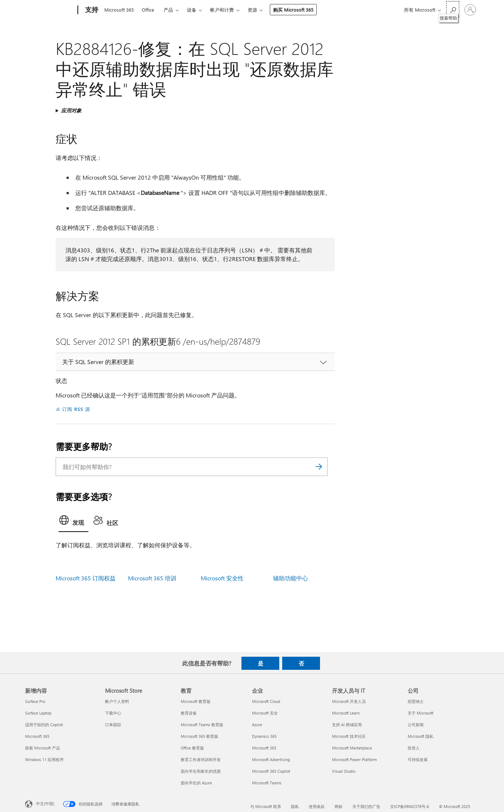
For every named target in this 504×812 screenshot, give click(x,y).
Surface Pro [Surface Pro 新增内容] (35, 701)
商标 (339, 806)
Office (148, 10)
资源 (252, 10)
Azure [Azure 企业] (257, 725)
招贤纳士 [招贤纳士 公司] (416, 701)
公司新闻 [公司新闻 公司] (416, 725)
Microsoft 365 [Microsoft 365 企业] (264, 748)
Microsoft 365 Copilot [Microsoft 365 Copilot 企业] (271, 771)
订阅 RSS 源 (76, 409)
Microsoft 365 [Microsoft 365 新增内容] (37, 736)
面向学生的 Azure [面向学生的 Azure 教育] (196, 783)
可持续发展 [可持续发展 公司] (418, 759)
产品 (168, 10)
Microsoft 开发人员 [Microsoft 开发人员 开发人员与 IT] (349, 701)
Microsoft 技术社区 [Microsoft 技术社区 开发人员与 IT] (349, 736)
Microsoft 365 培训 (152, 578)
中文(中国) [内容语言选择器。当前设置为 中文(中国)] (45, 803)
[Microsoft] (50, 10)
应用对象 (71, 110)
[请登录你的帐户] (470, 10)
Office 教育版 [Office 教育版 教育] (192, 748)
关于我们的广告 (366, 806)
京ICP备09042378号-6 (410, 806)
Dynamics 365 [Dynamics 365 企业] (264, 736)
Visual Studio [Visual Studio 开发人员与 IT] (344, 771)
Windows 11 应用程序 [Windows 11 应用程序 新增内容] (44, 759)
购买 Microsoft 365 (293, 10)
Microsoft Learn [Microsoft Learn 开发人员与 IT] (346, 713)
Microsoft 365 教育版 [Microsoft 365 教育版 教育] (199, 736)
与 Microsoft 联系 (266, 806)
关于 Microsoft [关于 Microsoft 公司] (421, 713)
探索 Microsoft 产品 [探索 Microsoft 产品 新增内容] (43, 748)
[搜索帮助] (453, 9)
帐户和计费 (222, 10)
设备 (192, 10)
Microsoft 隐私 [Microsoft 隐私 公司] (421, 736)
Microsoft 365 (119, 10)
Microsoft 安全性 (222, 578)
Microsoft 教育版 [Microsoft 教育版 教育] (196, 701)
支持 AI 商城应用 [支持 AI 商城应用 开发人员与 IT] (347, 725)
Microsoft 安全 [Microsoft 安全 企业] (265, 713)
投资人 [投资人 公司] (414, 748)
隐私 (295, 806)
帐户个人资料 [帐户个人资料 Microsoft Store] (117, 701)
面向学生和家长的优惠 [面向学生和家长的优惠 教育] (201, 771)
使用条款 (317, 806)
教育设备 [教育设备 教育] (189, 713)
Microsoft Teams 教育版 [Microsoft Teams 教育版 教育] (202, 725)
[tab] (73, 522)
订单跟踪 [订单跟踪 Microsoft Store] (113, 725)
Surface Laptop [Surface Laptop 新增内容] (38, 713)
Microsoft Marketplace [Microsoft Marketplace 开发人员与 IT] (352, 748)
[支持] (91, 10)
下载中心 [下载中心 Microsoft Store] (113, 713)
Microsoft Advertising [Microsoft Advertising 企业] (271, 759)
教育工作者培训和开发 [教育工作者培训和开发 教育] (201, 759)
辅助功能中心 (291, 578)
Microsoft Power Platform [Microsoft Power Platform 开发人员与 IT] (354, 759)
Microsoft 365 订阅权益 (86, 578)
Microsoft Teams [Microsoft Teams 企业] (267, 783)
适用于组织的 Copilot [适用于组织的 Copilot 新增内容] (44, 725)
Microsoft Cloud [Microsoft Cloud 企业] (266, 701)
